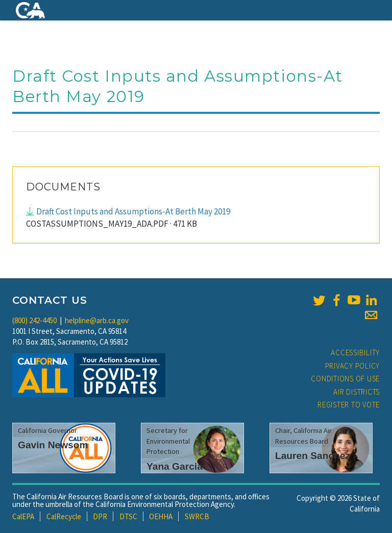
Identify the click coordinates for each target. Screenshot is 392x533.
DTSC (128, 516)
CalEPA (23, 516)
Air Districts (357, 392)
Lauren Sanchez (313, 456)
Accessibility (355, 353)
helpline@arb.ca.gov (97, 320)
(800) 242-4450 (34, 320)
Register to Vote (349, 405)
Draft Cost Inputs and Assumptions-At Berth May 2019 (133, 211)
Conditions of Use (345, 379)
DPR (100, 516)
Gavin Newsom (53, 445)
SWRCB (197, 516)
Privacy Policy (353, 366)
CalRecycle (64, 516)
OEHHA (161, 516)
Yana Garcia (175, 466)
